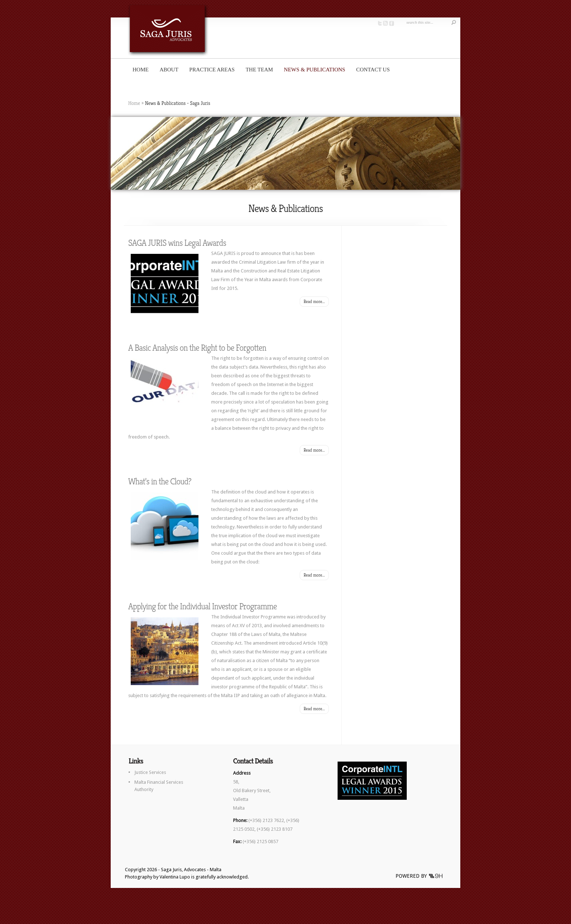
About (169, 70)
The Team (259, 70)
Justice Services (150, 772)
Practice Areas (212, 70)
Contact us (373, 70)
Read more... (314, 301)
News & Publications (315, 70)
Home (141, 70)
